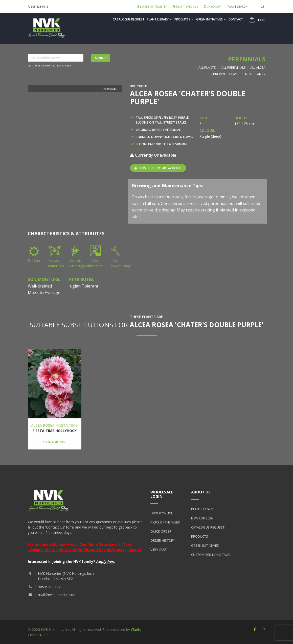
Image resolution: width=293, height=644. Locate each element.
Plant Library (159, 19)
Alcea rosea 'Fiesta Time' (55, 425)
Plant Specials (186, 6)
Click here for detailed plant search (50, 66)
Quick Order (161, 531)
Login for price (55, 442)
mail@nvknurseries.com (57, 595)
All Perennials (234, 67)
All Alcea (258, 67)
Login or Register (152, 6)
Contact (236, 19)
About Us (201, 492)
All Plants (207, 67)
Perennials (247, 59)
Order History (163, 540)
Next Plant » (255, 74)
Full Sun (34, 260)
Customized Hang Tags (211, 555)
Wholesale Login (162, 494)
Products (184, 19)
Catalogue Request (129, 19)
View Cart (159, 550)
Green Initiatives (211, 19)
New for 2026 (202, 518)
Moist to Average (44, 293)
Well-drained (40, 286)
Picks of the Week (165, 522)
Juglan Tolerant (83, 286)
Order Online (162, 513)
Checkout (213, 6)
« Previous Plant (225, 74)
